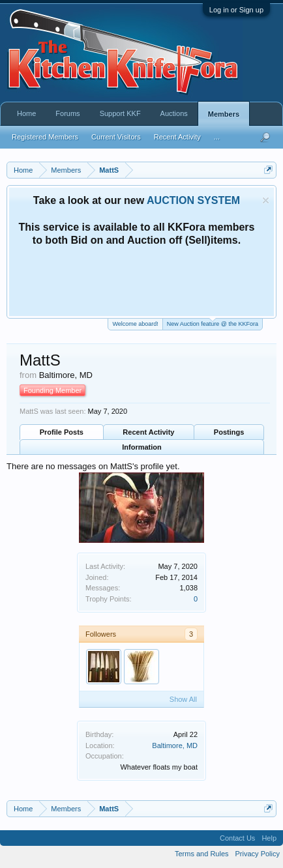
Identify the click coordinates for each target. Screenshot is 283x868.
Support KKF (120, 113)
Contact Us (237, 838)
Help (269, 838)
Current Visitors (116, 137)
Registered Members (45, 137)
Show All (183, 699)
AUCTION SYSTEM (193, 200)
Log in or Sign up (236, 10)
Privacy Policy (258, 854)
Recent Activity (148, 432)
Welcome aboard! (135, 324)
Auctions (174, 113)
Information (142, 447)
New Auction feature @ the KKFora (213, 323)
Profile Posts (62, 432)
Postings (229, 432)
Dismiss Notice (266, 200)
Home (26, 113)
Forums (67, 113)
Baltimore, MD (175, 745)
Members (224, 114)
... (217, 137)
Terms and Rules (202, 854)
